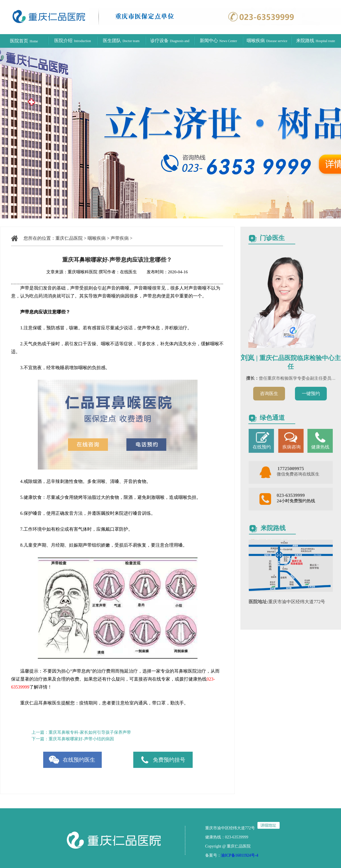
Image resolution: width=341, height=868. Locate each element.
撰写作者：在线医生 (118, 272)
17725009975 (291, 469)
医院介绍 (72, 41)
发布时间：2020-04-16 (163, 272)
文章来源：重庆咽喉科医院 (72, 272)
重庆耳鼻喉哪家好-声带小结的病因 (81, 739)
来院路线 (316, 41)
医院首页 (24, 41)
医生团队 (121, 41)
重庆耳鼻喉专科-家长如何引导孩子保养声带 (90, 732)
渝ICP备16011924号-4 (240, 855)
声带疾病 (120, 238)
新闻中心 (218, 41)
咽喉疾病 (267, 41)
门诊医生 (272, 238)
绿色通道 (272, 418)
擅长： (252, 378)
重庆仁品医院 (69, 238)
